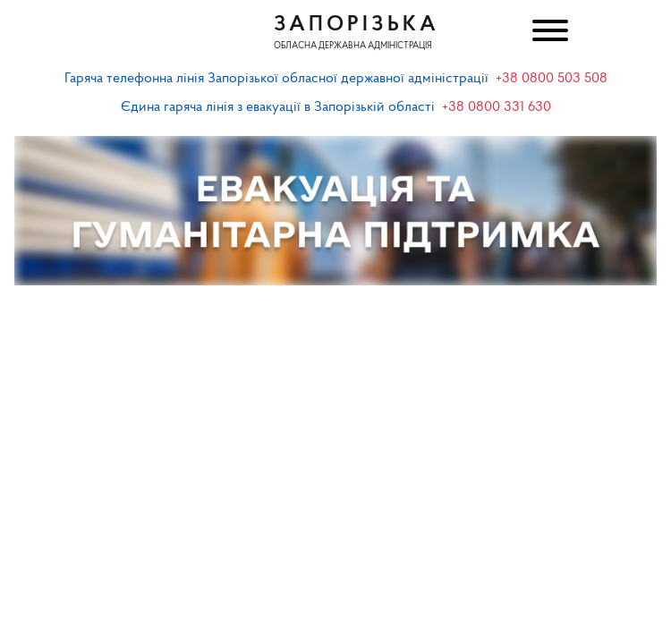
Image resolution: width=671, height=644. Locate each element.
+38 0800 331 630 (497, 107)
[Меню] (548, 33)
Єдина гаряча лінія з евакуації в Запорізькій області (278, 107)
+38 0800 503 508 (552, 79)
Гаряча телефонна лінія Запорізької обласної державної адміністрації (276, 79)
